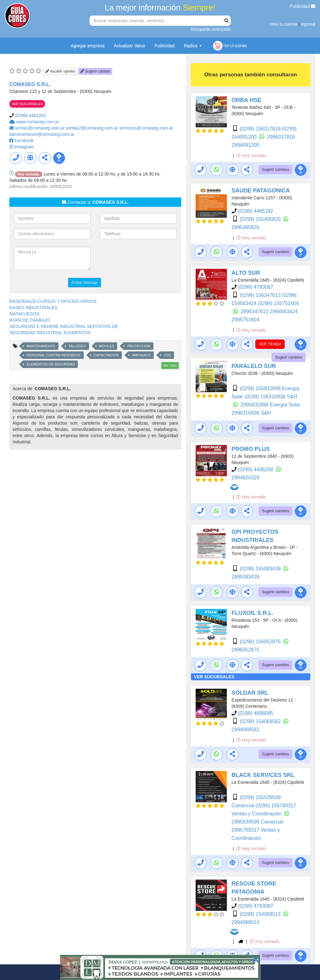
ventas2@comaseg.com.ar (93, 128)
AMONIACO (141, 355)
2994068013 (245, 922)
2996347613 (255, 311)
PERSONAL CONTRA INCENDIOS (54, 355)
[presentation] (147, 259)
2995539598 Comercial (257, 822)
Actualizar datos (129, 46)
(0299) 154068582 (261, 721)
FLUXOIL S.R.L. (252, 613)
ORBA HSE (246, 100)
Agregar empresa (87, 46)
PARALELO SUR (254, 366)
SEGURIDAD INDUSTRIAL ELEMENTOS (50, 333)
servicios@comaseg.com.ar (146, 128)
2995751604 (245, 320)
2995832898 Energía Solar (270, 405)
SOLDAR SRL (250, 693)
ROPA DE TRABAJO (30, 320)
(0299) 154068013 (261, 914)
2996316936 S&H (251, 413)
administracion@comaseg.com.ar (42, 134)
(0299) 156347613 (261, 295)
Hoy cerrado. (252, 156)
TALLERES (77, 346)
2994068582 (245, 730)
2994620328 (245, 478)
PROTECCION (139, 346)
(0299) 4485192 (255, 211)
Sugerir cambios (275, 170)
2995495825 (245, 227)
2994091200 (245, 145)
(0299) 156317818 (261, 129)
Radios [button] (193, 46)
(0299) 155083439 (261, 569)
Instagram (24, 147)
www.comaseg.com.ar (38, 122)
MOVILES (107, 346)
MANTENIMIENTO (41, 346)
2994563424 (284, 311)
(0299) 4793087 (255, 287)
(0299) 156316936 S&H (271, 397)
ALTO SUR (246, 273)
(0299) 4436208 (256, 470)
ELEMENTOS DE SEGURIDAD (51, 364)
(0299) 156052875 (261, 642)
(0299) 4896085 (255, 713)
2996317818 (281, 137)
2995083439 (245, 577)
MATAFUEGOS (24, 314)
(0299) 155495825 (261, 219)
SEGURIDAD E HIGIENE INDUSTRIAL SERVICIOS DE (64, 326)
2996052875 (245, 650)
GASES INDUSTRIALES (33, 308)
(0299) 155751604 (278, 303)
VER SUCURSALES (27, 104)
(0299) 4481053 (30, 115)
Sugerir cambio (95, 71)
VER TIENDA (270, 344)
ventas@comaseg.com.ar (40, 128)
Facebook (24, 140)
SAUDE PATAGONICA (261, 191)
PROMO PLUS (251, 449)
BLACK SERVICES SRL (263, 775)
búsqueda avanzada (211, 29)
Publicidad (303, 6)
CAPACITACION (106, 355)
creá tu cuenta (284, 24)
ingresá (308, 24)
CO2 (167, 355)
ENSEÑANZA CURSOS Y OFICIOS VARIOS (53, 301)
